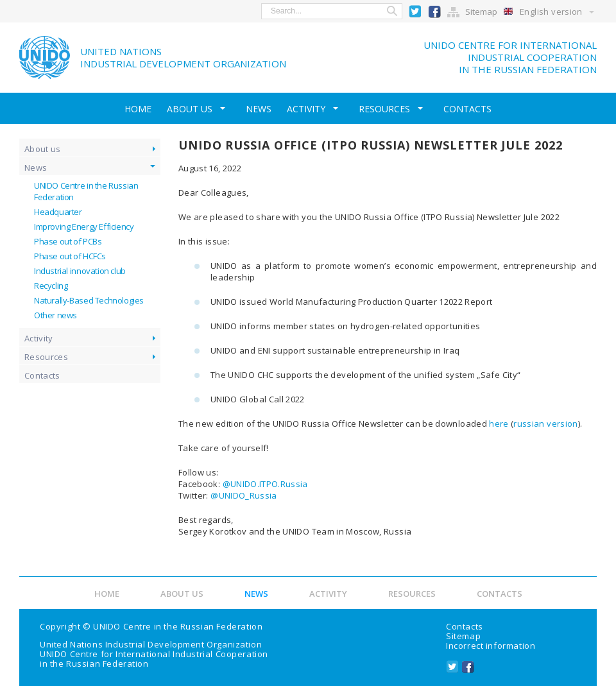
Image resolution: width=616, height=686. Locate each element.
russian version (545, 424)
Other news (56, 315)
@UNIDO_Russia (244, 495)
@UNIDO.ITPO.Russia (265, 484)
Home (138, 109)
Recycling (51, 286)
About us (190, 109)
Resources (384, 109)
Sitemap (481, 12)
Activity (306, 109)
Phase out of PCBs (68, 241)
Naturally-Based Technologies (89, 300)
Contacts (467, 109)
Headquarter (58, 212)
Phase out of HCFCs (70, 256)
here (499, 424)
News (259, 109)
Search (392, 11)
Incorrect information (491, 646)
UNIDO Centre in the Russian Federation (178, 626)
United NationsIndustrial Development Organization (183, 57)
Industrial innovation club (80, 271)
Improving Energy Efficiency (84, 227)
